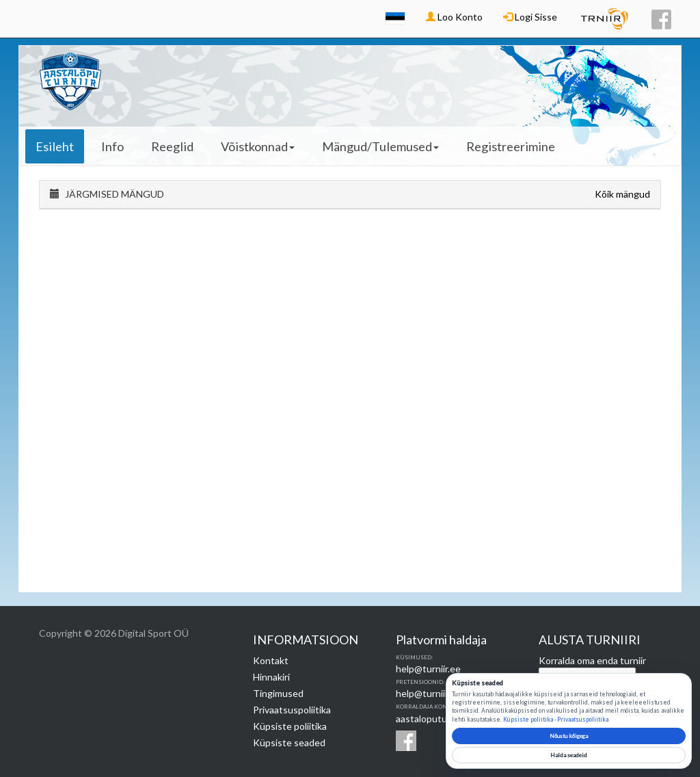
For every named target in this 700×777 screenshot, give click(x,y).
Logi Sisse (530, 17)
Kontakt (271, 660)
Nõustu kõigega (569, 736)
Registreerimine (511, 146)
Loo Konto (454, 17)
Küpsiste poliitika (290, 726)
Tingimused (278, 693)
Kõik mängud (622, 194)
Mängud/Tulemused (380, 146)
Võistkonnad (258, 146)
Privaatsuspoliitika (292, 710)
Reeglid (172, 146)
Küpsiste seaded (289, 742)
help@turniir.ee (428, 669)
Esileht (55, 146)
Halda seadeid (569, 755)
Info (112, 146)
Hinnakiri (271, 677)
